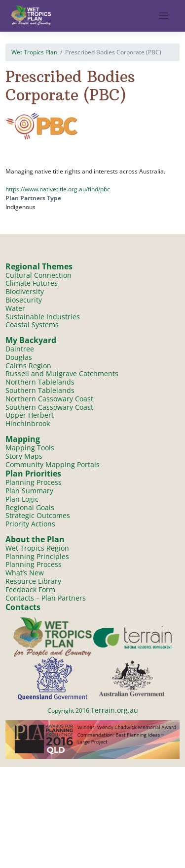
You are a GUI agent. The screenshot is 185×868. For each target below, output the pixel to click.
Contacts (23, 607)
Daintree (20, 349)
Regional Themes (39, 266)
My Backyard (31, 340)
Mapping (23, 439)
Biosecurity (24, 300)
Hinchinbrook (28, 423)
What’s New (25, 573)
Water (15, 308)
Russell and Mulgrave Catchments (62, 373)
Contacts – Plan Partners (46, 598)
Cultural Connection (38, 275)
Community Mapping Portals (53, 464)
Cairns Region (28, 366)
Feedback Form (30, 589)
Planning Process (34, 482)
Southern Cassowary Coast (49, 407)
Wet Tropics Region (37, 548)
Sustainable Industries (43, 317)
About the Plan (35, 539)
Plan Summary (29, 491)
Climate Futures (32, 283)
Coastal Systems (32, 325)
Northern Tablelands (40, 382)
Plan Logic (22, 499)
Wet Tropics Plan (34, 52)
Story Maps (24, 456)
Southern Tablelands (40, 390)
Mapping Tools (30, 448)
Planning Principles (37, 556)
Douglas (19, 357)
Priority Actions (30, 524)
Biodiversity (25, 291)
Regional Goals (30, 507)
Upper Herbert (30, 415)
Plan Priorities (33, 474)
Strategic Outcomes (38, 515)
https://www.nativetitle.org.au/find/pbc (58, 189)
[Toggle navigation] (164, 16)
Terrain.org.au (114, 710)
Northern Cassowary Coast (49, 399)
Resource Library (33, 581)
